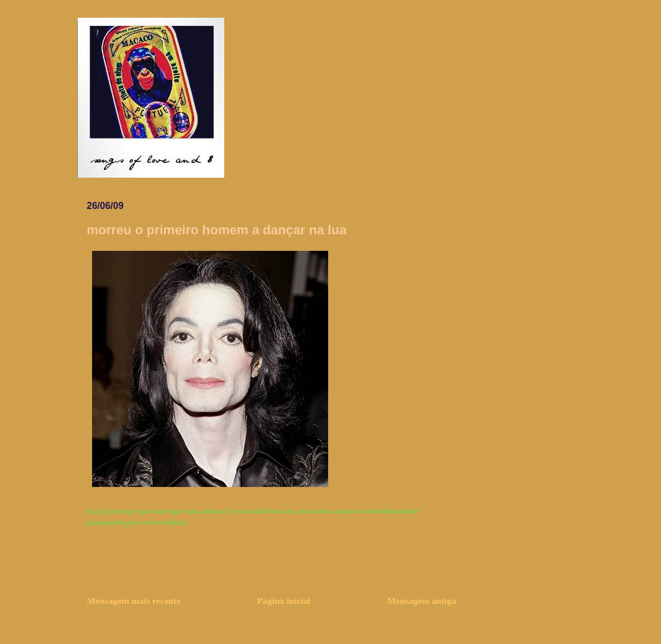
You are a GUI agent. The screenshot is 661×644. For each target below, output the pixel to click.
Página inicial (284, 601)
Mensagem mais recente (134, 601)
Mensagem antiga (422, 601)
